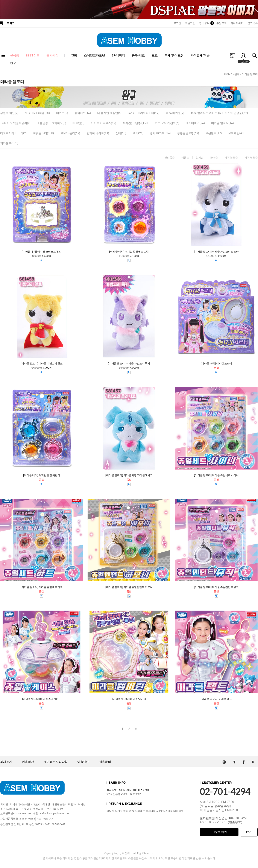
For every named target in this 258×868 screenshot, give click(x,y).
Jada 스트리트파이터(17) (144, 113)
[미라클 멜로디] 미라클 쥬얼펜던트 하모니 (129, 587)
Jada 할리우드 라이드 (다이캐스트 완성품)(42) (219, 113)
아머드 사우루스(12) (103, 123)
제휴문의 (105, 762)
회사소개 (6, 762)
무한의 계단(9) (9, 113)
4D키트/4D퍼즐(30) (37, 113)
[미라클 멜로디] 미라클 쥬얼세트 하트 (42, 587)
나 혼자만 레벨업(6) (109, 113)
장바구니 (206, 23)
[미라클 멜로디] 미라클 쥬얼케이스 (42, 699)
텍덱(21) (138, 133)
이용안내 (83, 762)
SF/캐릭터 (118, 55)
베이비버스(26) (195, 123)
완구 (13, 63)
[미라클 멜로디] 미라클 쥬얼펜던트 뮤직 (216, 587)
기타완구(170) (9, 143)
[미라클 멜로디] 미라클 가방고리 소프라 (216, 252)
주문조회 (222, 23)
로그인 (177, 23)
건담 (74, 55)
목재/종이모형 (174, 55)
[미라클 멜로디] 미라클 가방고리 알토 (42, 363)
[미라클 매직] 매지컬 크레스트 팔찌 (42, 252)
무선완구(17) (214, 133)
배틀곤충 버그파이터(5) (52, 123)
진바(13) (121, 133)
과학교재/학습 (200, 55)
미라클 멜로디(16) (222, 123)
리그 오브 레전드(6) (167, 123)
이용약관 (28, 762)
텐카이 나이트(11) (98, 133)
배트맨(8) (78, 123)
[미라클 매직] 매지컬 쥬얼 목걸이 (42, 475)
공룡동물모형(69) (188, 133)
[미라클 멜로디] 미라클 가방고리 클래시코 (129, 475)
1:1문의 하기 (219, 832)
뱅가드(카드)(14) (160, 133)
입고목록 (253, 23)
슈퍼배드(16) (83, 113)
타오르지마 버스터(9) (13, 133)
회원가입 (190, 23)
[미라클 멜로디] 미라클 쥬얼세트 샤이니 (216, 475)
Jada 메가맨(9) (175, 113)
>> (136, 729)
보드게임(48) (236, 133)
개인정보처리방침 (56, 762)
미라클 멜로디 (250, 74)
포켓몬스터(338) (43, 133)
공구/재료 (138, 55)
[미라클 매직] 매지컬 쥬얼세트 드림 (129, 252)
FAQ (249, 832)
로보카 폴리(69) (70, 133)
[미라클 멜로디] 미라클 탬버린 (129, 699)
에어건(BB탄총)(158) (136, 123)
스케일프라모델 (94, 55)
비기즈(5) (62, 113)
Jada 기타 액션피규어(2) (15, 123)
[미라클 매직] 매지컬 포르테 (216, 363)
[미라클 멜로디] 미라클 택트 (216, 699)
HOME (228, 74)
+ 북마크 (10, 23)
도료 (155, 55)
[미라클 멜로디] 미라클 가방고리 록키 (129, 363)
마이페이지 (237, 23)
